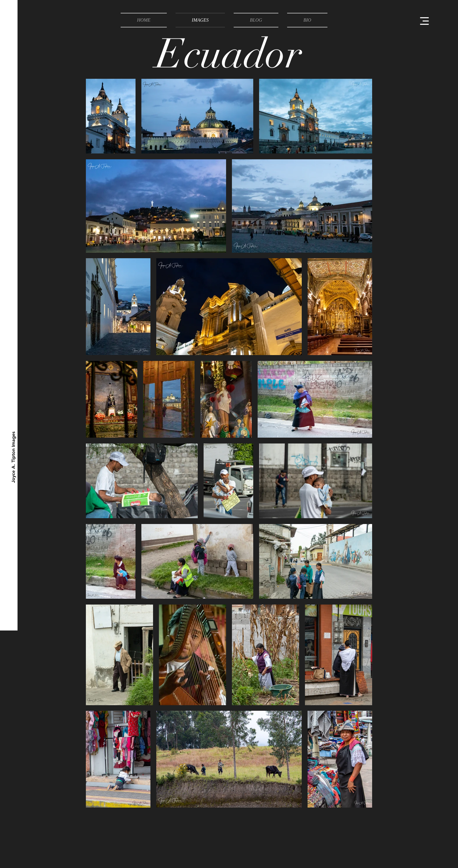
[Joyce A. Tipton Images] (14, 457)
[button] (424, 21)
